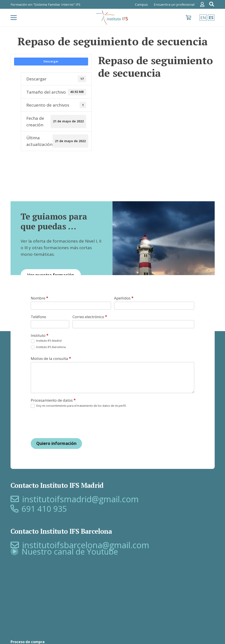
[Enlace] (203, 4)
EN (203, 18)
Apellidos (124, 298)
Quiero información (56, 443)
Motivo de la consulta (51, 358)
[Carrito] (189, 18)
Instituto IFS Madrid (46, 341)
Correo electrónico (90, 317)
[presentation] (64, 423)
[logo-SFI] (112, 18)
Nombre (39, 298)
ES (211, 18)
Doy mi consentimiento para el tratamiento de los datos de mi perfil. (79, 406)
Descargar (51, 61)
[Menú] (13, 18)
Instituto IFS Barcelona (48, 347)
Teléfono (38, 317)
